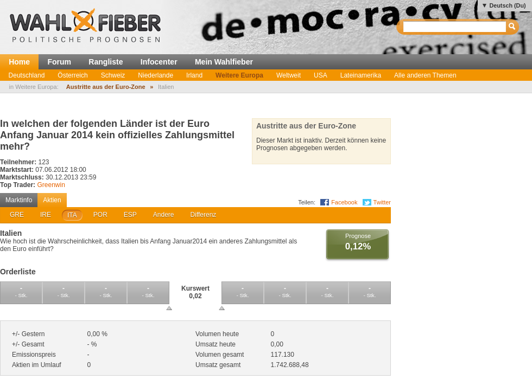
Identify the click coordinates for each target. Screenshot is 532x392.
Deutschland (27, 75)
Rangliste (106, 62)
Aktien (52, 200)
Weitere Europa (239, 75)
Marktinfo (19, 200)
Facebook (344, 202)
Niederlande (156, 75)
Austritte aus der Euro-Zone (106, 87)
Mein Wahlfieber (224, 62)
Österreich (72, 75)
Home (19, 62)
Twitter (382, 202)
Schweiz (113, 75)
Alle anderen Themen (425, 75)
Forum (59, 62)
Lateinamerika (361, 75)
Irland (194, 75)
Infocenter (159, 62)
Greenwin (51, 185)
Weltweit (289, 75)
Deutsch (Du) (507, 5)
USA (321, 75)
